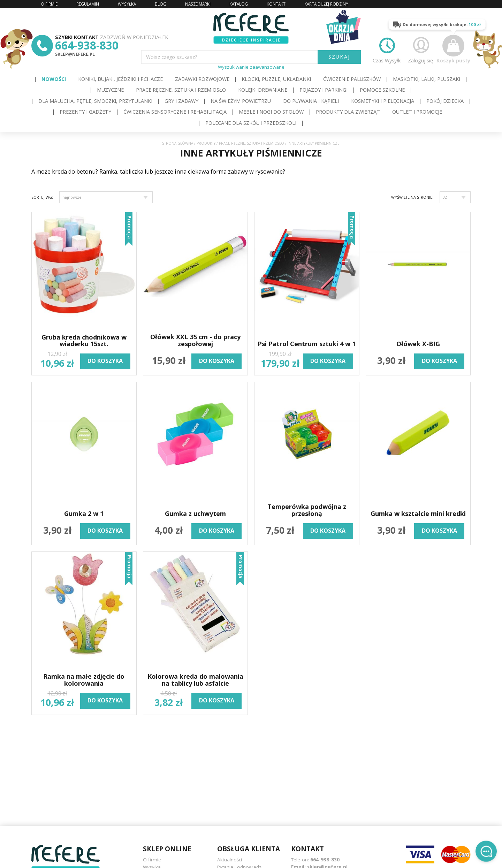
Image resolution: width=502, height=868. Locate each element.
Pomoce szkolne (382, 90)
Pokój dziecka (445, 101)
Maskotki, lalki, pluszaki (427, 79)
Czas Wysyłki (387, 49)
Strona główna (178, 143)
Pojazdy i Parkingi (324, 90)
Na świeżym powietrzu (241, 101)
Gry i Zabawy (181, 101)
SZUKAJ (339, 57)
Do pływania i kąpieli (311, 101)
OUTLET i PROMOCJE (417, 112)
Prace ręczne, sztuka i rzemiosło (181, 90)
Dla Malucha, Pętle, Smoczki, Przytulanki (95, 101)
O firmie (152, 860)
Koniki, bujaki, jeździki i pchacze (120, 79)
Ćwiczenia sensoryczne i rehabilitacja (175, 112)
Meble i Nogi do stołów (271, 112)
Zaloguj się (420, 49)
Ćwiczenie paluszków (352, 79)
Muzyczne (110, 90)
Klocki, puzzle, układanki (276, 79)
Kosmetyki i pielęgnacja (383, 101)
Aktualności (230, 860)
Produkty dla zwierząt (348, 112)
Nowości (54, 79)
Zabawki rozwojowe (202, 79)
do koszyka (105, 361)
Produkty (206, 143)
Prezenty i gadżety (85, 112)
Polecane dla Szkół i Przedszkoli (251, 123)
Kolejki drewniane (263, 90)
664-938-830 (87, 45)
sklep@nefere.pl (75, 54)
